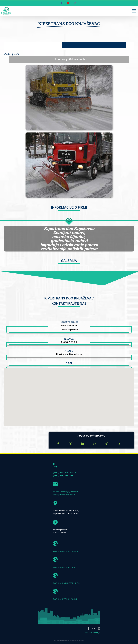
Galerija (73, 59)
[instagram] (99, 628)
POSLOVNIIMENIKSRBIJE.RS (66, 583)
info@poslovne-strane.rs (64, 495)
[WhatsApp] (94, 444)
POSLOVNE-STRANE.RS (64, 567)
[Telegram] (106, 444)
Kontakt (83, 59)
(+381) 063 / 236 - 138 (63, 476)
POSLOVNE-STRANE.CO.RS (65, 551)
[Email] (118, 444)
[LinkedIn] (82, 444)
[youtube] (94, 628)
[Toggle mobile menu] (134, 11)
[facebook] (88, 628)
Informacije (62, 59)
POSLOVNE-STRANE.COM (65, 599)
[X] (70, 444)
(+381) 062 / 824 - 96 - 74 (64, 473)
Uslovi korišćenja (93, 633)
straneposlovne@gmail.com (66, 492)
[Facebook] (58, 444)
